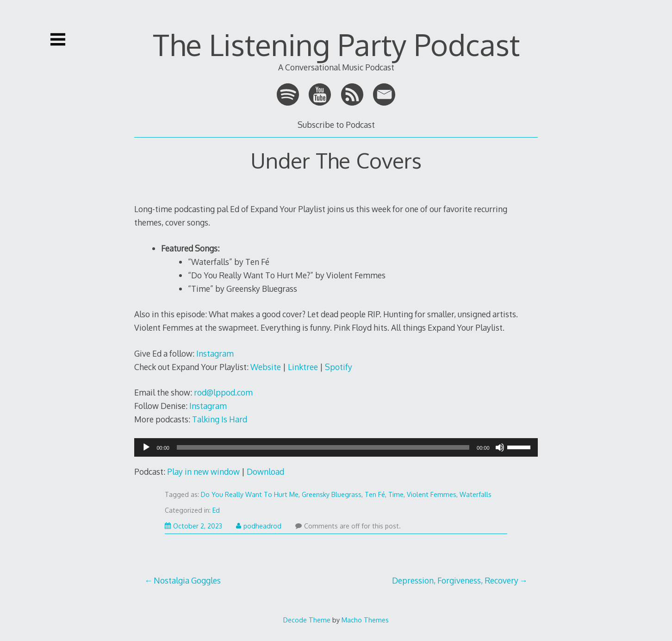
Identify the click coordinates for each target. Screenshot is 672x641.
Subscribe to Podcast (336, 125)
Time (396, 494)
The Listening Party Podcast (336, 44)
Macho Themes (365, 620)
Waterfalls (476, 494)
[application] (336, 447)
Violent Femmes (432, 494)
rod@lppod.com (223, 392)
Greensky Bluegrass (332, 494)
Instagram (215, 353)
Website (266, 367)
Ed (216, 510)
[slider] (323, 447)
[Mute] (500, 450)
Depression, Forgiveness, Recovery (455, 580)
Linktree (303, 367)
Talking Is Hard (220, 419)
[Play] (146, 450)
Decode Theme (307, 620)
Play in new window (203, 471)
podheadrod (259, 526)
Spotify (339, 367)
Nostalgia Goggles (187, 580)
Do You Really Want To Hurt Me (250, 494)
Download (265, 471)
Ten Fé (375, 494)
